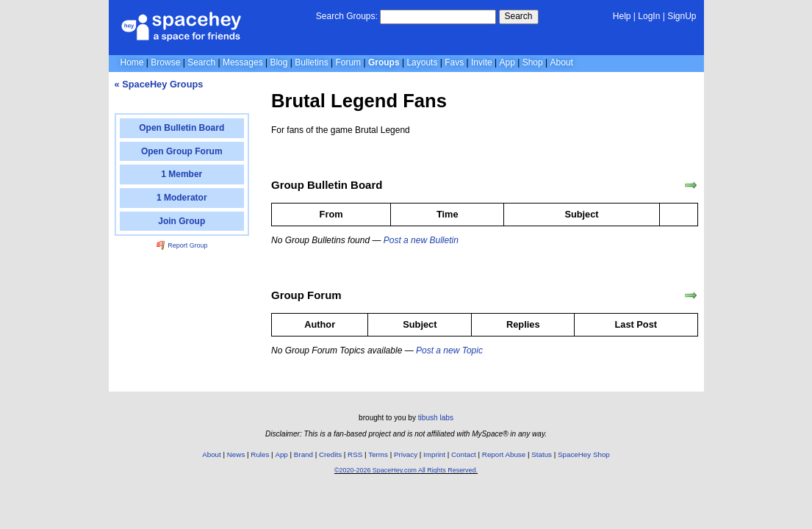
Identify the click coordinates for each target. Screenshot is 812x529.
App (507, 62)
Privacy (406, 454)
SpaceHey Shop (584, 454)
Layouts (422, 62)
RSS (355, 454)
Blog (279, 62)
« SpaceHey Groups (159, 84)
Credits (330, 454)
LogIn (649, 16)
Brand (303, 454)
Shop (533, 62)
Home (132, 62)
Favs (454, 62)
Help (622, 16)
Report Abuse (504, 454)
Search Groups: (347, 16)
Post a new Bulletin (421, 240)
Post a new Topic (449, 350)
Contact (464, 454)
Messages (243, 62)
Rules (260, 454)
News (236, 454)
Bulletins (311, 62)
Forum (348, 62)
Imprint (434, 454)
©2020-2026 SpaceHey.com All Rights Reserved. (406, 470)
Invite (482, 62)
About (561, 62)
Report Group (182, 245)
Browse (165, 62)
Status (542, 454)
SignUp (682, 16)
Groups (384, 62)
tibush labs (436, 418)
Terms (378, 454)
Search (519, 16)
